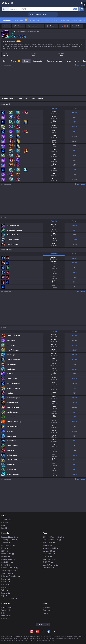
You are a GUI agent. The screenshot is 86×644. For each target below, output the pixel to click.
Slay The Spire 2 (7, 571)
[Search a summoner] (75, 9)
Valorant (5, 543)
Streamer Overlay (8, 599)
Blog (3, 525)
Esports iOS (47, 568)
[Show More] (13, 3)
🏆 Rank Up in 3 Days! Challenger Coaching (43, 14)
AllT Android (48, 543)
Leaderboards (52, 20)
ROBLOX (5, 565)
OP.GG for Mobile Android (52, 537)
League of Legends (9, 537)
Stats (75, 20)
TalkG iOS (47, 562)
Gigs (3, 596)
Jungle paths (38, 61)
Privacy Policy (7, 607)
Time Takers (6, 573)
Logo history (6, 528)
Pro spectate (65, 20)
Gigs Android (48, 554)
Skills (77, 61)
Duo (3, 587)
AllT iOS (46, 545)
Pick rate (54, 108)
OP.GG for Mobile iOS (51, 540)
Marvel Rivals (6, 554)
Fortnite (4, 557)
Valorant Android (49, 548)
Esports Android (49, 565)
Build (5, 61)
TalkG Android (48, 559)
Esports (4, 593)
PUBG (4, 548)
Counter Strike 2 (7, 559)
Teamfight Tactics (8, 540)
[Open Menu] (82, 3)
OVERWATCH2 (7, 545)
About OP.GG (6, 520)
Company (5, 523)
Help (3, 613)
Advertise (47, 610)
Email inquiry (6, 616)
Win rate (75, 108)
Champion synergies (54, 61)
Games (4, 585)
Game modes (20, 20)
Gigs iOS (46, 557)
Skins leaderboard (37, 20)
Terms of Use (6, 610)
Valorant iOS (48, 551)
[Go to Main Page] (6, 3)
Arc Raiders (6, 562)
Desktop (4, 582)
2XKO (3, 551)
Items (26, 61)
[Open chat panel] (84, 42)
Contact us (5, 619)
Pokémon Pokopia (8, 568)
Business (46, 607)
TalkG (3, 590)
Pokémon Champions (9, 576)
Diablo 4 (4, 579)
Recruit (46, 613)
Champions (7, 20)
